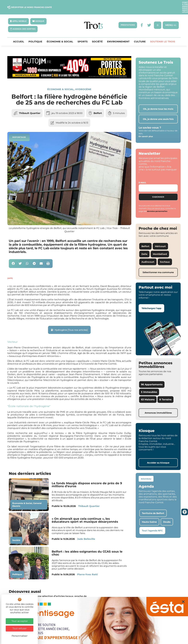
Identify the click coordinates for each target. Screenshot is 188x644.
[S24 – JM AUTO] (69, 70)
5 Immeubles (149, 385)
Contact (106, 4)
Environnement (118, 34)
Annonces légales (168, 4)
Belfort (98, 106)
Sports (83, 34)
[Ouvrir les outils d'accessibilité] (185, 512)
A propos (119, 4)
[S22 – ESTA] (94, 620)
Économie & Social (60, 34)
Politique (35, 34)
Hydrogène (83, 82)
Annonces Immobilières (141, 4)
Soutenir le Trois (163, 34)
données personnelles (157, 204)
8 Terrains (165, 392)
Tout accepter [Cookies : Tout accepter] (20, 621)
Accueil (19, 34)
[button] (13, 256)
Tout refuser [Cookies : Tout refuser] (20, 628)
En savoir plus (146, 129)
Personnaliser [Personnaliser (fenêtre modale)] (20, 636)
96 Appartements (152, 377)
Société (97, 34)
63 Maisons (148, 392)
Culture (140, 34)
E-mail (142, 175)
